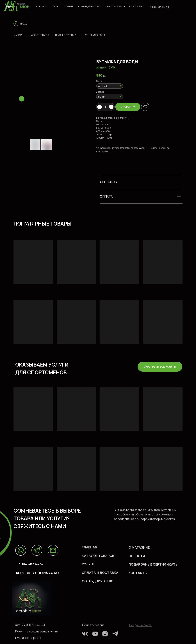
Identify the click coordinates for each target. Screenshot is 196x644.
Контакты (136, 6)
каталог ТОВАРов (98, 556)
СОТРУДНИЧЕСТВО (98, 581)
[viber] (181, 6)
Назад (24, 24)
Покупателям (114, 6)
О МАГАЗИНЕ (139, 547)
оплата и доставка (100, 573)
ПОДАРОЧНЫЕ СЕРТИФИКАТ (152, 564)
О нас (55, 6)
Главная (89, 547)
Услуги (69, 6)
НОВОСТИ (137, 556)
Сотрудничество (89, 6)
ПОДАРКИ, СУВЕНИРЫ (66, 35)
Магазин (19, 35)
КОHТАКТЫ (138, 573)
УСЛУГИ (88, 564)
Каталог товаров (39, 35)
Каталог (40, 6)
